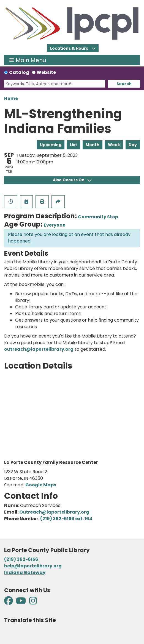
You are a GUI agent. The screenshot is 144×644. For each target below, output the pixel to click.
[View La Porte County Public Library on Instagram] (33, 602)
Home (11, 98)
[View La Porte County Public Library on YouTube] (21, 602)
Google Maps (41, 485)
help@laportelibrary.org (33, 566)
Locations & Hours (70, 48)
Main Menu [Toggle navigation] (28, 60)
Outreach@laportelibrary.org (54, 512)
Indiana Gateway (25, 572)
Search (124, 84)
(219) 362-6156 (21, 559)
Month (93, 145)
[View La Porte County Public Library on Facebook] (9, 602)
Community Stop (98, 217)
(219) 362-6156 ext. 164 (66, 519)
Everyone (55, 225)
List (74, 145)
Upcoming (51, 145)
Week (114, 145)
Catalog (19, 72)
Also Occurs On (72, 180)
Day (133, 145)
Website (46, 72)
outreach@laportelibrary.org (39, 349)
